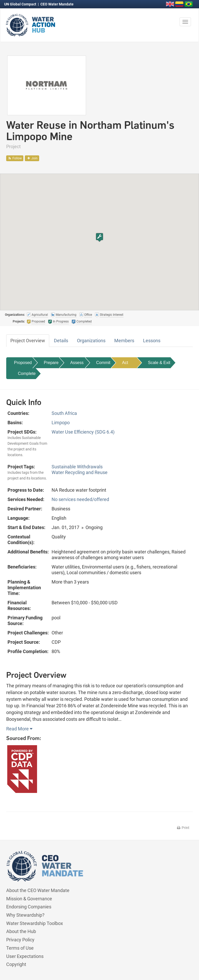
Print (183, 828)
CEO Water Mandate (57, 4)
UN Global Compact (21, 4)
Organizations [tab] (91, 341)
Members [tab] (124, 341)
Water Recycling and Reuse (80, 472)
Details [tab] (61, 341)
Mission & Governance (29, 899)
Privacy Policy (20, 940)
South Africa (64, 413)
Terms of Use (20, 948)
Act (125, 363)
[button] (99, 237)
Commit (103, 363)
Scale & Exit (159, 363)
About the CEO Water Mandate (38, 890)
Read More (19, 729)
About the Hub (21, 931)
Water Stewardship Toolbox (35, 923)
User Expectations (25, 956)
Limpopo (61, 423)
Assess (77, 363)
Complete (27, 374)
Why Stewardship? (25, 915)
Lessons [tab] (152, 341)
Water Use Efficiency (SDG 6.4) (83, 432)
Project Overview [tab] (28, 341)
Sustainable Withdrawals (77, 467)
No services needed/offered (80, 499)
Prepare (51, 363)
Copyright (16, 964)
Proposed (23, 363)
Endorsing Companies (29, 907)
